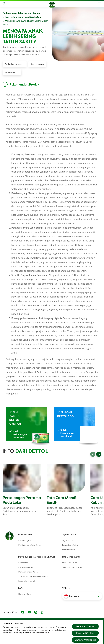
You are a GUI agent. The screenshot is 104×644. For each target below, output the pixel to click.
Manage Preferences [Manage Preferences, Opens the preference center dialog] (85, 640)
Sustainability (68, 550)
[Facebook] (23, 612)
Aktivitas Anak (37, 64)
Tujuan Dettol (69, 535)
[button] (82, 596)
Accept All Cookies (85, 626)
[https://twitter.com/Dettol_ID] (43, 612)
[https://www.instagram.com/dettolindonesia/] (36, 612)
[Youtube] (29, 612)
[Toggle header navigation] (100, 4)
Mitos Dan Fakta (70, 563)
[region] (51, 632)
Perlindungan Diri (26, 540)
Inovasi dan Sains (70, 545)
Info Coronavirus (71, 557)
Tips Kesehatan (12, 72)
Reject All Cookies (85, 633)
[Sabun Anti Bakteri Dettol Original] (26, 424)
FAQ (20, 588)
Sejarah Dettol (69, 540)
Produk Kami (25, 535)
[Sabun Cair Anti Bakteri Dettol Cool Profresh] (74, 424)
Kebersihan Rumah (27, 581)
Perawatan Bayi (26, 567)
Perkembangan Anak (28, 572)
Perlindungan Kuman (15, 64)
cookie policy (44, 632)
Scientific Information (72, 567)
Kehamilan (23, 563)
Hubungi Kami (25, 594)
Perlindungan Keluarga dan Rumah (21, 13)
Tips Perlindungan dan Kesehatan (23, 17)
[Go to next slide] (99, 454)
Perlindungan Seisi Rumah (30, 545)
